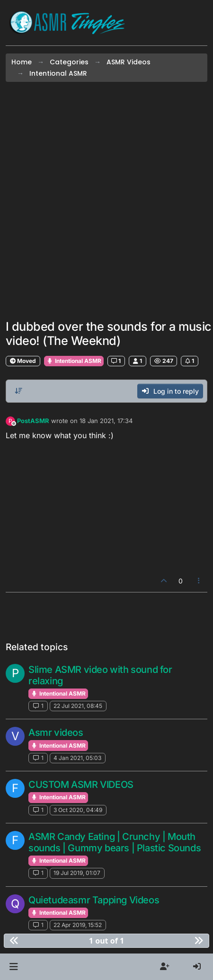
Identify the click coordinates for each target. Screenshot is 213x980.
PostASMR (33, 421)
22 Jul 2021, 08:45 (78, 706)
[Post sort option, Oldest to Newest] (18, 391)
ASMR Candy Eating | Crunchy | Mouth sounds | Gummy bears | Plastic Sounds (115, 842)
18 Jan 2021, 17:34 (106, 421)
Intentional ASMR (74, 361)
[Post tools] (199, 581)
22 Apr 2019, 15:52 (78, 925)
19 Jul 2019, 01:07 (77, 873)
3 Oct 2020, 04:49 (78, 810)
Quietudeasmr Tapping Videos (94, 900)
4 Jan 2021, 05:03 (77, 758)
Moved (23, 361)
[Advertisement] (106, 201)
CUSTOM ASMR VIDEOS (81, 785)
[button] (13, 967)
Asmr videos (56, 733)
